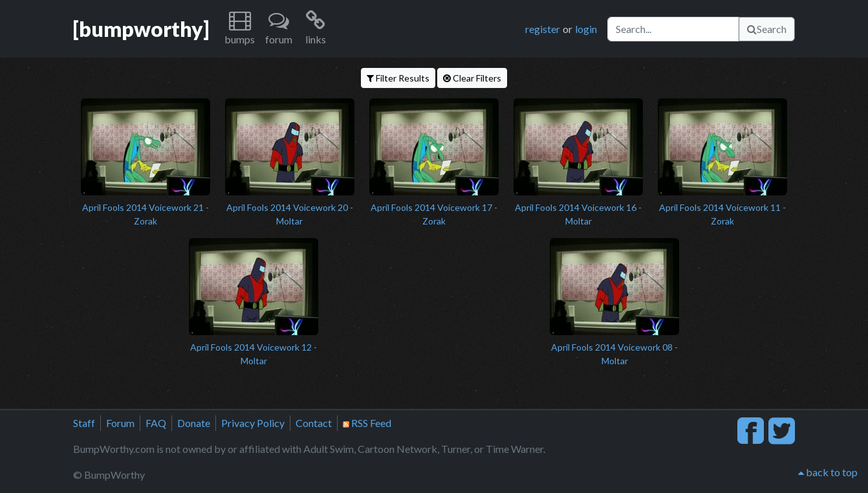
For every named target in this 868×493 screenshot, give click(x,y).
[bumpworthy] (141, 29)
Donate (194, 423)
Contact (314, 423)
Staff (84, 423)
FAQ (156, 423)
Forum (120, 423)
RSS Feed (367, 423)
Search (767, 29)
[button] (240, 29)
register (543, 29)
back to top (828, 472)
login (586, 29)
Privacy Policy (253, 423)
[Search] (673, 29)
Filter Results (398, 78)
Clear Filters (472, 78)
